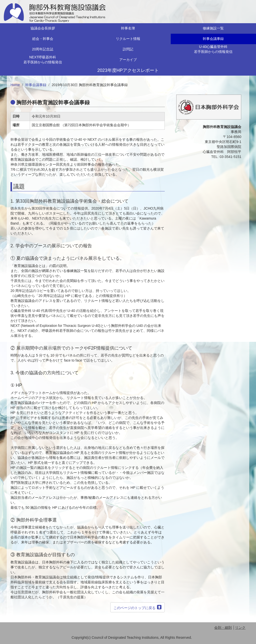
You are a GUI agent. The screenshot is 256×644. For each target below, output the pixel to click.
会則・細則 (223, 628)
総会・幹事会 (43, 39)
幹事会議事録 (213, 39)
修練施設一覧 (213, 28)
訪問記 (128, 49)
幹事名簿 (128, 28)
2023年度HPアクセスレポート (128, 70)
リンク (240, 628)
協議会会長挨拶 (43, 28)
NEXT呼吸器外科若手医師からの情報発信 (43, 60)
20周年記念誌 (43, 49)
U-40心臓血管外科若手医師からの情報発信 (213, 49)
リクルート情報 (128, 39)
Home (15, 85)
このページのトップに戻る (134, 608)
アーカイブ (128, 60)
